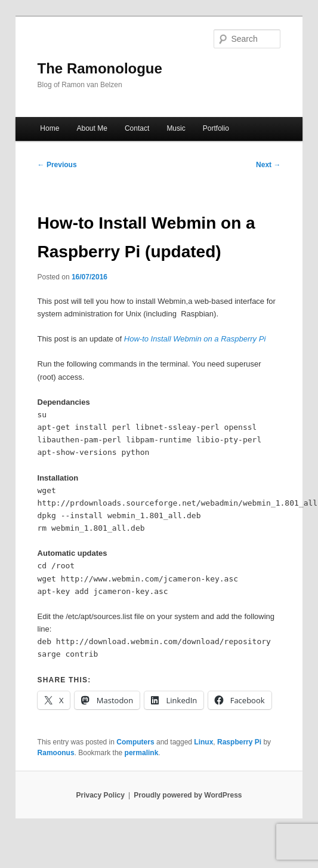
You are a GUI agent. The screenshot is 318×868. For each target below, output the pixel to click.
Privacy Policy (100, 795)
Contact (137, 128)
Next (268, 165)
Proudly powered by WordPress (188, 795)
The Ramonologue (100, 68)
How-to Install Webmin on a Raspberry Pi (195, 339)
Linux (203, 742)
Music (176, 128)
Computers (135, 742)
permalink (142, 753)
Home (50, 128)
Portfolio (216, 128)
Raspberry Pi (239, 742)
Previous (57, 165)
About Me (92, 128)
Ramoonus (56, 753)
